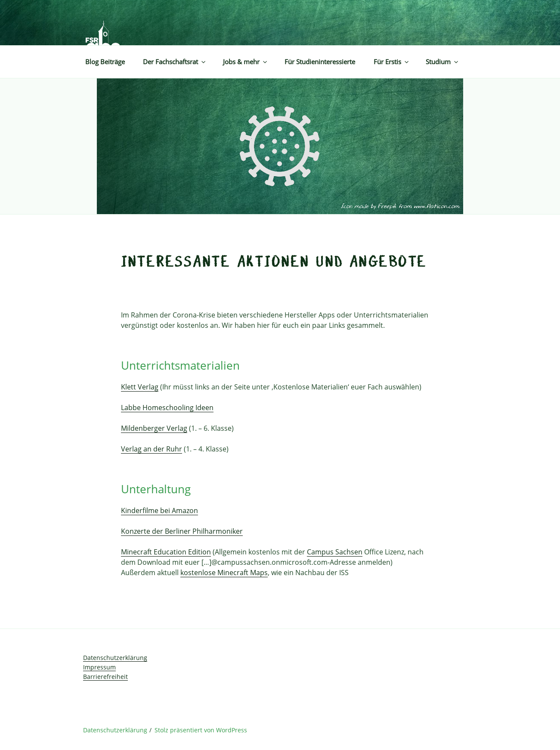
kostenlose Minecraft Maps (224, 573)
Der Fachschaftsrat (175, 62)
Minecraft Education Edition (166, 552)
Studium (442, 62)
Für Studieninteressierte (320, 62)
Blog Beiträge (105, 62)
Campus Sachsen (335, 552)
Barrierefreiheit (105, 677)
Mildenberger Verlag (154, 428)
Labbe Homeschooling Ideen (167, 408)
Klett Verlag (140, 387)
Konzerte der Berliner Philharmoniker (182, 531)
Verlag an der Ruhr (152, 449)
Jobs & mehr (246, 62)
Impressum (99, 667)
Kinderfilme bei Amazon (159, 510)
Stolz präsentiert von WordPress (201, 730)
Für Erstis (392, 62)
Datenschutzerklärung (115, 658)
